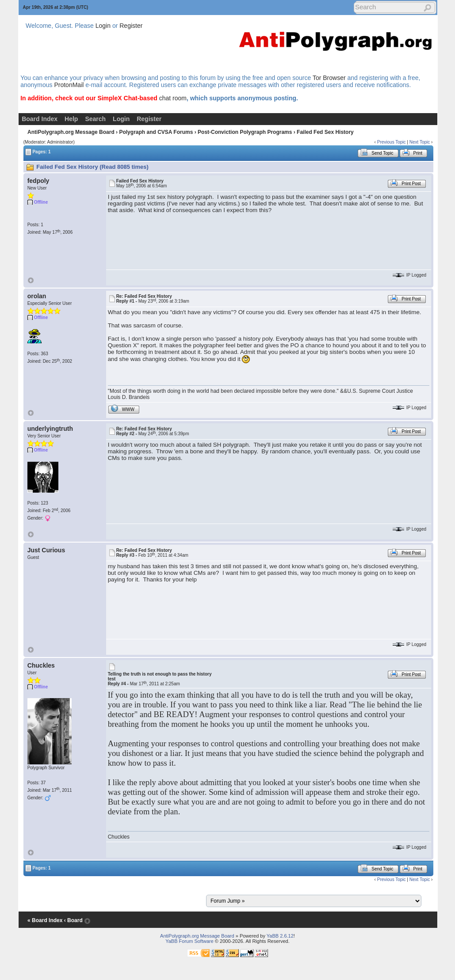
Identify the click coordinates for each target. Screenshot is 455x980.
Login (103, 26)
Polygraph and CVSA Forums (156, 132)
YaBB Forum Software (189, 941)
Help (71, 119)
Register (131, 26)
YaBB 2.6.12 (280, 936)
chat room (173, 98)
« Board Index (45, 920)
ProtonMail (69, 85)
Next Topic (420, 142)
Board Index (40, 119)
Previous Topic (392, 142)
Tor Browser (329, 78)
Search (95, 119)
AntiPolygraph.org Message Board (71, 132)
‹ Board (73, 920)
